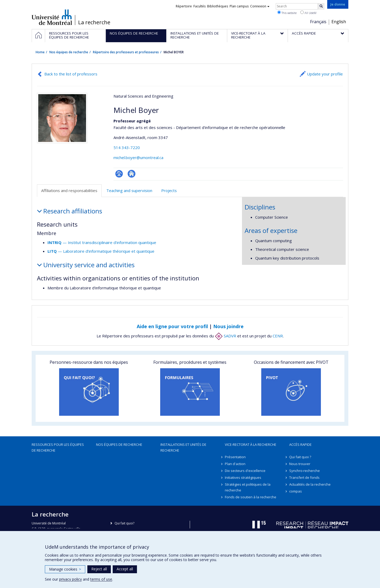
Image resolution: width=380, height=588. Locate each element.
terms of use (101, 579)
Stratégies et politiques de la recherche (248, 487)
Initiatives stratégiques (243, 477)
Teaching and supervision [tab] (129, 190)
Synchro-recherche (305, 471)
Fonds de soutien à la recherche (251, 497)
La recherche (94, 22)
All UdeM (308, 13)
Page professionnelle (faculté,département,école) (119, 174)
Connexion (260, 6)
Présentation (235, 457)
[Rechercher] (321, 6)
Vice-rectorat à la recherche (251, 444)
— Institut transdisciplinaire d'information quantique (102, 242)
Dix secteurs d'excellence (245, 471)
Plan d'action (235, 464)
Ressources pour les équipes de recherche (58, 447)
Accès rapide (300, 444)
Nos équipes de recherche (69, 52)
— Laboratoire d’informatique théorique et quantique (101, 251)
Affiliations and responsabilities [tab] (69, 190)
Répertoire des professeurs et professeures (126, 52)
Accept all (125, 569)
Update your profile (325, 74)
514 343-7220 (127, 147)
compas (296, 491)
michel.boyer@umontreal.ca (138, 157)
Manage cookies (65, 569)
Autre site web (132, 174)
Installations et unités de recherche (183, 447)
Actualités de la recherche (310, 484)
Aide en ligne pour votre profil (172, 326)
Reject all (99, 569)
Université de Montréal (52, 17)
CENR (278, 336)
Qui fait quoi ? (300, 457)
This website (287, 13)
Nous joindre (228, 326)
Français (318, 22)
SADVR (225, 336)
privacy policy (70, 579)
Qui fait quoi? (124, 523)
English (339, 22)
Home (40, 52)
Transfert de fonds (304, 477)
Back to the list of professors (71, 74)
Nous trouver (300, 464)
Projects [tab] (169, 190)
